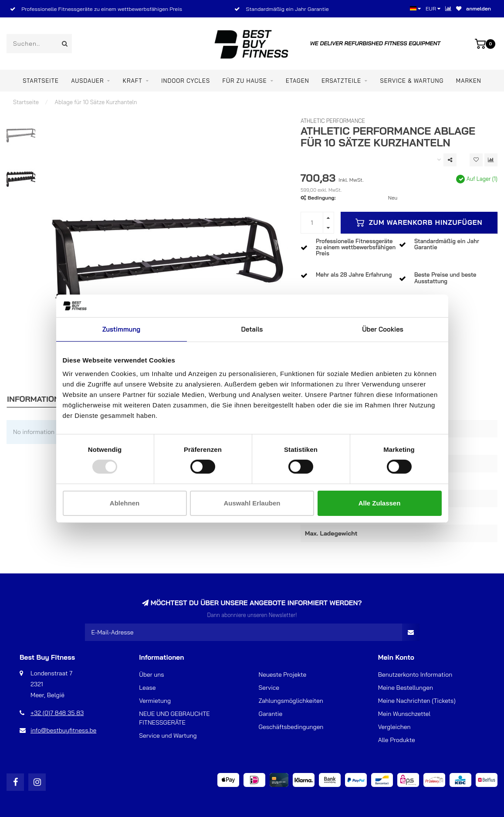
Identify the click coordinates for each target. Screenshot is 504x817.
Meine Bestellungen (406, 688)
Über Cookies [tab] (383, 329)
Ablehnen (125, 503)
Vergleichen (394, 727)
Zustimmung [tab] (121, 329)
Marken (469, 81)
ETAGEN (298, 81)
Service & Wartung (412, 81)
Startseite (41, 81)
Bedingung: (321, 198)
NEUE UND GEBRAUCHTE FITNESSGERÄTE (174, 718)
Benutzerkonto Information (415, 675)
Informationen (39, 399)
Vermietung (155, 701)
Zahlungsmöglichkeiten (291, 701)
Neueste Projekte (283, 675)
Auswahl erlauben (252, 503)
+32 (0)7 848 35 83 (57, 713)
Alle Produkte (397, 740)
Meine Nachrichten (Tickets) (417, 701)
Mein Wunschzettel (404, 714)
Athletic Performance (333, 121)
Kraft (133, 81)
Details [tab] (252, 329)
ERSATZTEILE (341, 81)
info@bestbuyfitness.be (63, 730)
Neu (393, 198)
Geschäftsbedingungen (291, 727)
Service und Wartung (168, 736)
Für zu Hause (244, 81)
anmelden (479, 8)
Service (269, 688)
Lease (147, 688)
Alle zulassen (380, 503)
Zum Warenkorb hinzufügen (419, 223)
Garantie (271, 714)
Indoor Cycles (186, 81)
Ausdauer (87, 81)
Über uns (151, 675)
